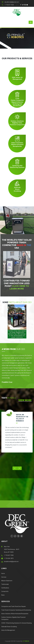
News (3, 595)
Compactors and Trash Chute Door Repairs (14, 606)
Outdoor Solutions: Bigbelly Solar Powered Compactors (13, 618)
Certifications (5, 588)
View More (25, 400)
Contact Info (5, 591)
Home (3, 573)
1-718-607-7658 (9, 5)
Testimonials (5, 584)
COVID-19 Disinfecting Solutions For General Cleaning (17, 623)
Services (4, 577)
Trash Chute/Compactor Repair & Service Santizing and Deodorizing (17, 102)
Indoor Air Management (8, 630)
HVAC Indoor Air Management (17, 78)
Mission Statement (7, 581)
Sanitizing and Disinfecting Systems (17, 167)
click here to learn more (20, 287)
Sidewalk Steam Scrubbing (17, 189)
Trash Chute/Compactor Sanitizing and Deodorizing (16, 610)
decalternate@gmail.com (12, 2)
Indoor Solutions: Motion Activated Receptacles (17, 144)
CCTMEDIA (26, 641)
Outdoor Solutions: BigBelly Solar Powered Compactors (17, 123)
